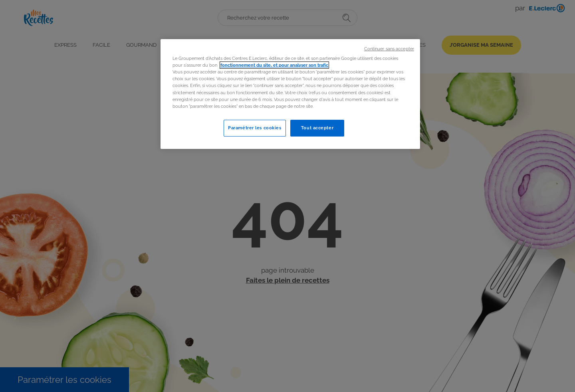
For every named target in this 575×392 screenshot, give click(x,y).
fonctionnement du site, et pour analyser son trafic (274, 65)
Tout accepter (317, 128)
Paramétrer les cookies (255, 128)
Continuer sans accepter (389, 49)
